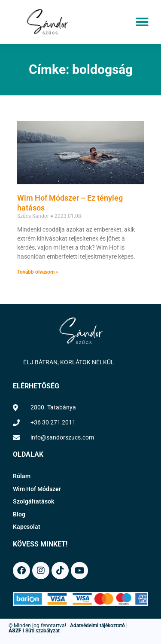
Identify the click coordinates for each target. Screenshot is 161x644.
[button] (142, 22)
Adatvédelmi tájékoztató (97, 626)
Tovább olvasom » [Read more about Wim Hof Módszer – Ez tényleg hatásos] (38, 272)
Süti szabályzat (43, 631)
